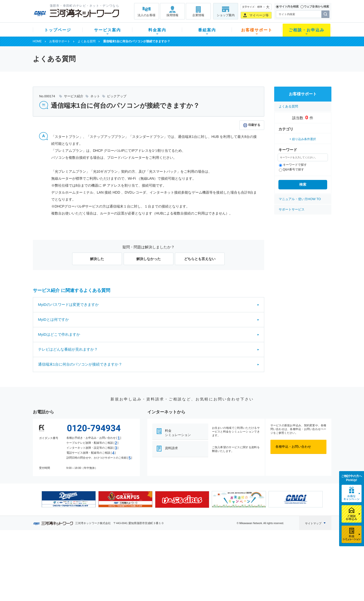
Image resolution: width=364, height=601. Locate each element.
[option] (69, 499)
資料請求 (171, 448)
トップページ (58, 30)
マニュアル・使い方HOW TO (300, 199)
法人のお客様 (147, 15)
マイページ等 (259, 15)
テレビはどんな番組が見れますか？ (68, 349)
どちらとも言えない (200, 259)
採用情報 (172, 15)
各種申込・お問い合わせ (293, 447)
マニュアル (209, 556)
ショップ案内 (226, 15)
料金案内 (157, 30)
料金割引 (133, 563)
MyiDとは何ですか (53, 319)
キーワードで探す (293, 165)
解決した (97, 259)
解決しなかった (149, 259)
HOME (37, 41)
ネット (94, 556)
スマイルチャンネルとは (181, 550)
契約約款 (96, 589)
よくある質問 (87, 41)
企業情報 (198, 15)
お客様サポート (257, 30)
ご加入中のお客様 (66, 556)
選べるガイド (62, 563)
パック (131, 569)
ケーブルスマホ (101, 569)
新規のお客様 (62, 550)
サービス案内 (107, 30)
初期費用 (133, 550)
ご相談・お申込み (307, 30)
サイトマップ (313, 523)
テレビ (94, 550)
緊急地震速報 (99, 576)
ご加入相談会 (247, 563)
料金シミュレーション (178, 433)
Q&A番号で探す (291, 169)
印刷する (254, 125)
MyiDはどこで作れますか (59, 334)
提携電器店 (245, 556)
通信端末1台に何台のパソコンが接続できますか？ (80, 364)
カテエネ (96, 582)
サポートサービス (292, 209)
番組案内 (207, 30)
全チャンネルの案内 (178, 567)
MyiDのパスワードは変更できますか (68, 304)
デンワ (94, 563)
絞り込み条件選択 (304, 139)
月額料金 (133, 556)
